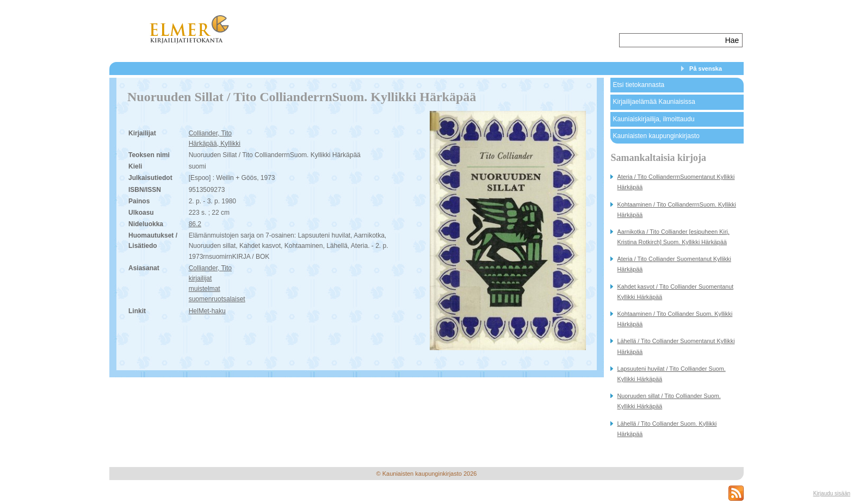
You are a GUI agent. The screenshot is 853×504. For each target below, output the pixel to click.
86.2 (195, 224)
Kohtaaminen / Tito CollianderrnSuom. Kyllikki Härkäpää (676, 210)
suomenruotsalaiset (217, 299)
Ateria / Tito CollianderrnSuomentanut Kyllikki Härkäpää (676, 182)
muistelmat (205, 289)
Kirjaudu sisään (832, 493)
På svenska (706, 69)
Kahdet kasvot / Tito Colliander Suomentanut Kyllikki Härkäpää (675, 292)
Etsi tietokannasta (638, 85)
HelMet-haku (207, 311)
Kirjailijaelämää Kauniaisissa (654, 102)
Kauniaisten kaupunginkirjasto (656, 136)
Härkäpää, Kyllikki (215, 144)
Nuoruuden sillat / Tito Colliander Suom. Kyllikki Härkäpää (669, 401)
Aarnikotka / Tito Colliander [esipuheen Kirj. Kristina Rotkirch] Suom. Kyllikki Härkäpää (673, 237)
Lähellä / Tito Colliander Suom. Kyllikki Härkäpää (667, 429)
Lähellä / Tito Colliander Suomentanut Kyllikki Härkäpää (676, 346)
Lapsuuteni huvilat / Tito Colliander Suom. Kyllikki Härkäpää (671, 374)
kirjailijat (200, 278)
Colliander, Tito (210, 133)
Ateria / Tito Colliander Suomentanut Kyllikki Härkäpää (674, 264)
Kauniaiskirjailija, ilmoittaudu (653, 119)
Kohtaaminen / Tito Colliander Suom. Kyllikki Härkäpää (675, 319)
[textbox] (671, 40)
